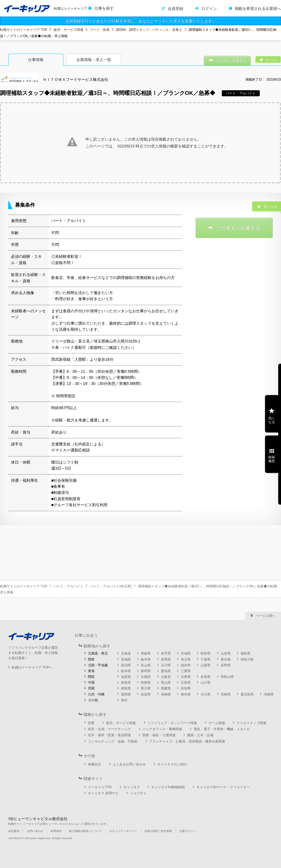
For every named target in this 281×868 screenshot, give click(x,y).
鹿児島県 (247, 694)
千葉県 (206, 659)
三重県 (186, 671)
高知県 (186, 688)
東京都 (226, 659)
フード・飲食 (100, 30)
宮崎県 (226, 694)
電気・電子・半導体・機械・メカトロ (222, 729)
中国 (91, 683)
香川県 (146, 688)
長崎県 (166, 694)
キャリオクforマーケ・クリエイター (223, 787)
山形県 (226, 653)
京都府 (146, 677)
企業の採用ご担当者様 (158, 831)
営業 (91, 723)
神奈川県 (247, 659)
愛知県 (166, 671)
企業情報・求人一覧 (94, 60)
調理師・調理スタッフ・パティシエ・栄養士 (149, 30)
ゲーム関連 (217, 723)
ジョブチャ (138, 793)
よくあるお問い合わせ (129, 764)
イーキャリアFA (100, 787)
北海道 (126, 653)
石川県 (166, 665)
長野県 (226, 665)
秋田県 (206, 653)
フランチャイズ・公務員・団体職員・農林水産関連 (187, 741)
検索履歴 (272, 459)
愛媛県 (166, 688)
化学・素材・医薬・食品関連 (109, 735)
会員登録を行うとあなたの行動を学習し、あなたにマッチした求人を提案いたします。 (140, 21)
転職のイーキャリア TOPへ (32, 667)
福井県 (186, 665)
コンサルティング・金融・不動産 (113, 741)
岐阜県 (126, 671)
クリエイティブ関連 (252, 723)
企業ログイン (188, 831)
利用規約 (56, 831)
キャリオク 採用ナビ (103, 793)
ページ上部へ (266, 616)
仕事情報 (36, 60)
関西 (91, 677)
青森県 (146, 653)
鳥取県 (126, 683)
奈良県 (206, 677)
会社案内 (14, 831)
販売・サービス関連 (69, 30)
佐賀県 (146, 694)
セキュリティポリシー (123, 831)
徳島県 (126, 688)
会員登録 (175, 9)
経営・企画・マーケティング (109, 729)
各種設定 (94, 764)
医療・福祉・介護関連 (159, 735)
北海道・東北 (98, 653)
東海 (91, 671)
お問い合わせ (35, 831)
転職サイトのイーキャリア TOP (24, 30)
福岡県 (126, 694)
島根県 (146, 683)
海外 (124, 700)
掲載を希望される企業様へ (258, 9)
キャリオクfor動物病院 (168, 787)
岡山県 (166, 683)
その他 (93, 700)
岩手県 (166, 653)
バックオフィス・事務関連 (162, 729)
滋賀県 (126, 677)
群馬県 (166, 659)
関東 (91, 659)
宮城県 (186, 653)
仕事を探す (104, 8)
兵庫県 (186, 677)
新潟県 (126, 665)
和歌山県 (227, 677)
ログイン (209, 9)
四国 (91, 688)
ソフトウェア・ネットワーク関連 (172, 723)
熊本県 (186, 694)
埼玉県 (186, 659)
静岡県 (146, 671)
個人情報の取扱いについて (85, 831)
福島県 (245, 653)
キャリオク (132, 787)
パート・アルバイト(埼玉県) (111, 586)
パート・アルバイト (69, 586)
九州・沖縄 (96, 694)
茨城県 (126, 659)
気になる (272, 420)
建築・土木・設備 (200, 735)
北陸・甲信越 (98, 665)
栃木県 (146, 659)
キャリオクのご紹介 (172, 764)
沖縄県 (269, 694)
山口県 (206, 683)
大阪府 (166, 677)
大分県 (206, 694)
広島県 (186, 683)
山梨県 (206, 665)
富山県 (146, 665)
